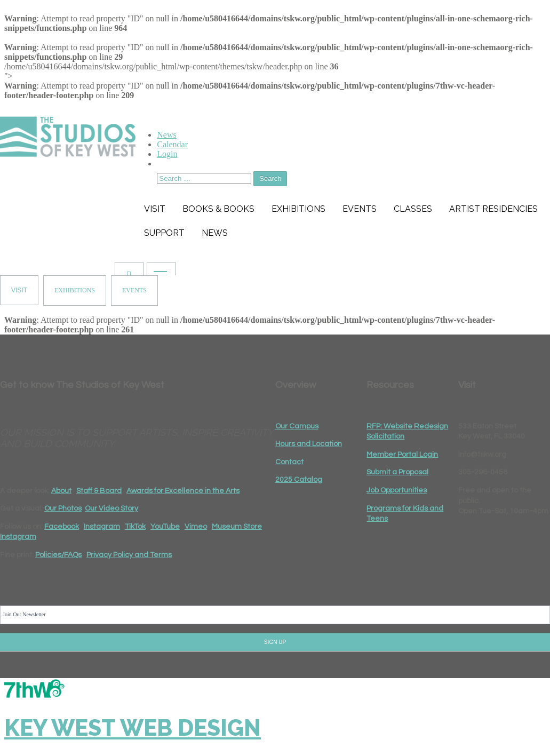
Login (167, 154)
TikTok (135, 527)
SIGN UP (275, 642)
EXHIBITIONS (75, 290)
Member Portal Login (402, 455)
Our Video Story (111, 508)
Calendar (172, 144)
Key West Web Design (133, 728)
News (166, 135)
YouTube (165, 527)
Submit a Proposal (397, 472)
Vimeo (196, 527)
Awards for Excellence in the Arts (183, 491)
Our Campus (297, 426)
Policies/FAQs (58, 555)
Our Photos (63, 508)
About (61, 491)
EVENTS (134, 290)
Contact (289, 462)
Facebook (62, 527)
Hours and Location (309, 444)
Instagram (102, 527)
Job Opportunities (397, 490)
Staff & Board (99, 491)
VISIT (19, 290)
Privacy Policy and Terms (129, 555)
